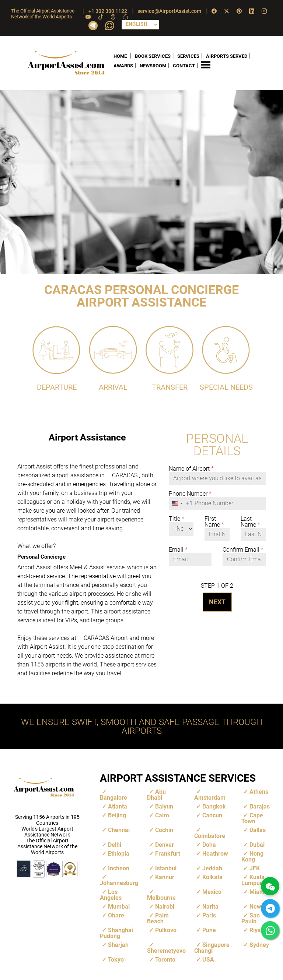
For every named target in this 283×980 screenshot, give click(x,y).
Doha (209, 844)
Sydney (259, 944)
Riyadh (258, 930)
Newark (260, 906)
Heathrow (215, 853)
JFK (255, 868)
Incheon (119, 868)
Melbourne (161, 897)
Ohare (116, 915)
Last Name (250, 521)
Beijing (117, 815)
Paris (209, 915)
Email (178, 549)
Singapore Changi (212, 947)
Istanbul (166, 868)
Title (177, 519)
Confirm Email (243, 549)
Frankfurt (168, 853)
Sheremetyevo (166, 950)
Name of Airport (191, 468)
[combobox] (181, 503)
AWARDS (123, 66)
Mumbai (119, 906)
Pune (209, 930)
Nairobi (165, 906)
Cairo (162, 815)
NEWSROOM (153, 66)
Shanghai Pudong (116, 933)
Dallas (258, 830)
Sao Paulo (251, 918)
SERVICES (188, 56)
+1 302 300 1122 (108, 11)
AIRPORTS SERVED (227, 56)
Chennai (119, 830)
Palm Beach (158, 918)
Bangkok (214, 806)
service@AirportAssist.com (169, 11)
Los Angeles (111, 894)
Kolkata (212, 877)
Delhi (115, 844)
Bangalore (113, 797)
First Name (214, 521)
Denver (165, 844)
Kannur (165, 877)
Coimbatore (210, 836)
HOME (120, 56)
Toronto (165, 959)
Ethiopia (119, 853)
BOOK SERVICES (153, 56)
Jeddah (212, 868)
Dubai (257, 844)
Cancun (212, 815)
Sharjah (118, 944)
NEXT (217, 602)
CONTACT (184, 66)
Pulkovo (166, 930)
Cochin (164, 830)
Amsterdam (210, 797)
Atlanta (118, 806)
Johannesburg (119, 883)
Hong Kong (252, 856)
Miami (258, 891)
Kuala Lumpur (253, 880)
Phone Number (190, 493)
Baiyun (164, 806)
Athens (259, 791)
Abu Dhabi (156, 794)
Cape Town (252, 818)
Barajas (260, 806)
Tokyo (116, 959)
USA (208, 959)
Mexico (212, 891)
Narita (210, 906)
